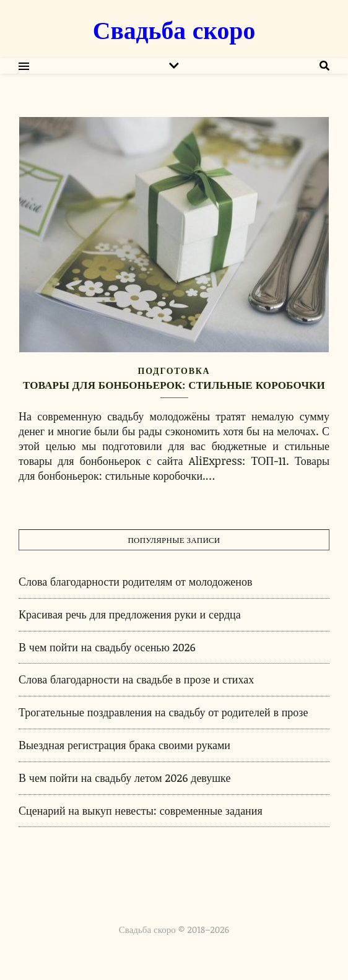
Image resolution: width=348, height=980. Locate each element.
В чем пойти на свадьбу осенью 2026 (107, 647)
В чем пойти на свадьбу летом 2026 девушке (124, 778)
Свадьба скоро (174, 29)
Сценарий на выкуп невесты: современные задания (141, 810)
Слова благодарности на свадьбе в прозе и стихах (136, 679)
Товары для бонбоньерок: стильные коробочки (174, 385)
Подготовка (174, 371)
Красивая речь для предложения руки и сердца (130, 614)
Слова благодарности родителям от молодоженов (135, 581)
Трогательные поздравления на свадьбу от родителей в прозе (163, 712)
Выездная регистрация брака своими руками (124, 745)
